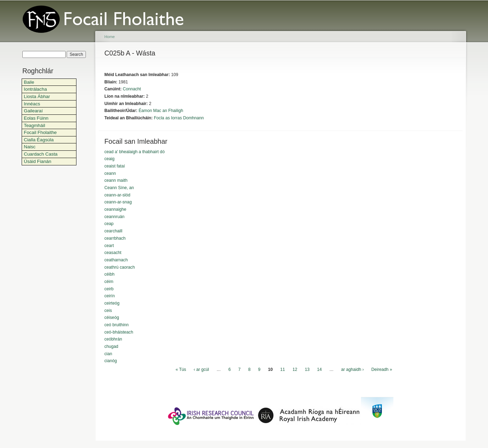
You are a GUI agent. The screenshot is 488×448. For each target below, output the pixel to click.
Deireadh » (382, 369)
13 (307, 369)
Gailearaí (33, 111)
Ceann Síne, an (119, 188)
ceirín (110, 296)
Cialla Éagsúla (39, 140)
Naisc (29, 147)
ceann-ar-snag (118, 202)
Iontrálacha (35, 89)
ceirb (109, 289)
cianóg (111, 361)
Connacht (132, 89)
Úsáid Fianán (38, 161)
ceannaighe (115, 209)
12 (295, 369)
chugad (111, 346)
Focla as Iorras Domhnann (179, 118)
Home (110, 37)
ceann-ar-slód (117, 195)
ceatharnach (116, 260)
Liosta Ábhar (37, 96)
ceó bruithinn (117, 325)
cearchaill (113, 231)
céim (109, 282)
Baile (29, 82)
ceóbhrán (113, 339)
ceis (108, 311)
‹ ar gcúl (201, 369)
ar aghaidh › (352, 369)
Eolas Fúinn (36, 118)
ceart (109, 246)
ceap (109, 224)
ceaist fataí (115, 166)
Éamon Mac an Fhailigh (161, 111)
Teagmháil (34, 125)
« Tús (181, 369)
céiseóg (112, 318)
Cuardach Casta (41, 154)
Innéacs (32, 104)
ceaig (109, 159)
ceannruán (114, 217)
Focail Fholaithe (40, 132)
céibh (109, 274)
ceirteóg (112, 303)
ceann (110, 173)
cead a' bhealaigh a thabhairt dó (135, 152)
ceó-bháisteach (119, 332)
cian (108, 354)
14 (319, 369)
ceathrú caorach (120, 267)
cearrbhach (115, 238)
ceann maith (116, 180)
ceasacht (113, 253)
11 (283, 369)
